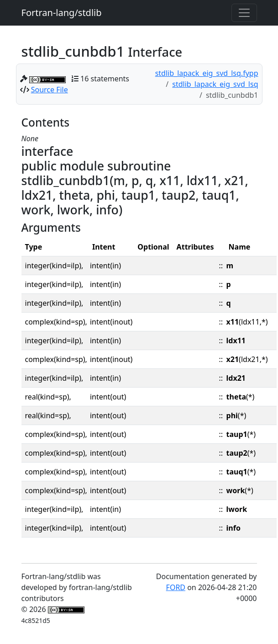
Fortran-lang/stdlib (62, 13)
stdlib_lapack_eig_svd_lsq (215, 84)
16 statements (105, 79)
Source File (50, 90)
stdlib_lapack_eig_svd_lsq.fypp (207, 73)
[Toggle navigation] (244, 13)
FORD (176, 587)
